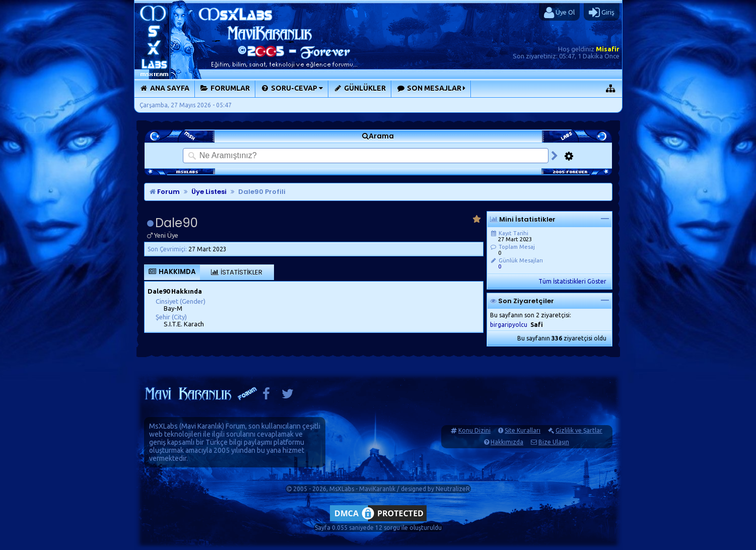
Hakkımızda (507, 442)
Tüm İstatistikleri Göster (572, 281)
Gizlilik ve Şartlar (579, 430)
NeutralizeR (453, 489)
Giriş (602, 13)
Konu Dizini (474, 430)
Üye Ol (559, 13)
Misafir (608, 49)
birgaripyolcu (509, 325)
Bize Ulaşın (554, 442)
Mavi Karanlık (202, 426)
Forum (165, 192)
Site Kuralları (523, 430)
